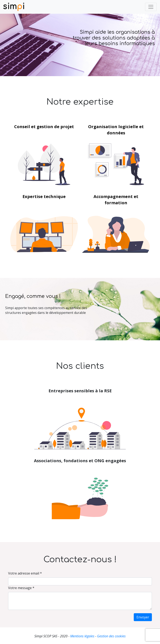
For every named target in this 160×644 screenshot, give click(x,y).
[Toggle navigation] (151, 7)
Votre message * (21, 588)
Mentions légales (82, 636)
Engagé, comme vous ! (33, 296)
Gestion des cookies (111, 636)
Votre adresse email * (25, 573)
